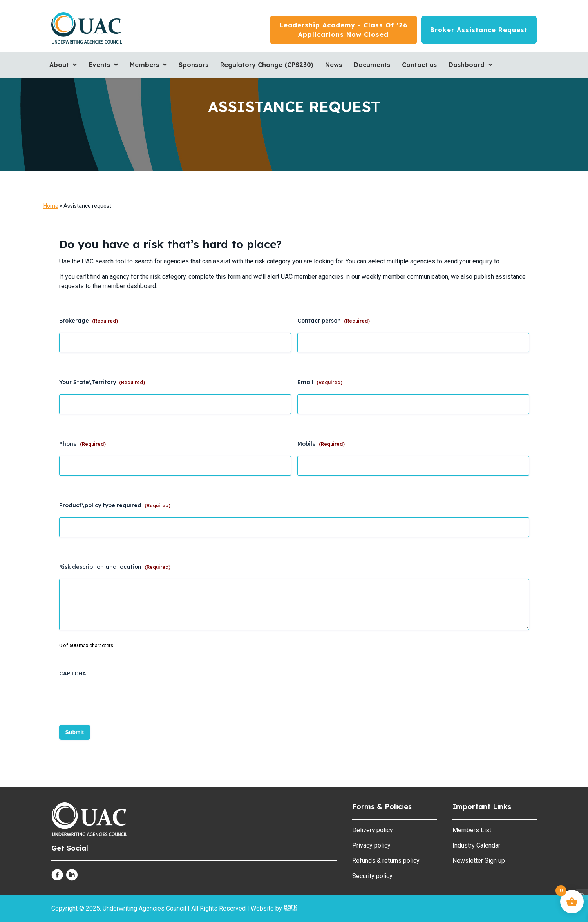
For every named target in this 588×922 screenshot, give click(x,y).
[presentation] (119, 700)
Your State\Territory (102, 382)
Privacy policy (371, 845)
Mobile (321, 444)
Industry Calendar (476, 845)
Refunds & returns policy (386, 861)
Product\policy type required (115, 505)
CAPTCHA (73, 673)
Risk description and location (115, 567)
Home (51, 206)
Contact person (334, 321)
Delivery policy (373, 830)
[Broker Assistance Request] (479, 30)
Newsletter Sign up (479, 861)
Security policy (372, 876)
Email (320, 382)
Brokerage (89, 321)
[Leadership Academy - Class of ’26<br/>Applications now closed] (344, 30)
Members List (472, 830)
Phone (82, 444)
